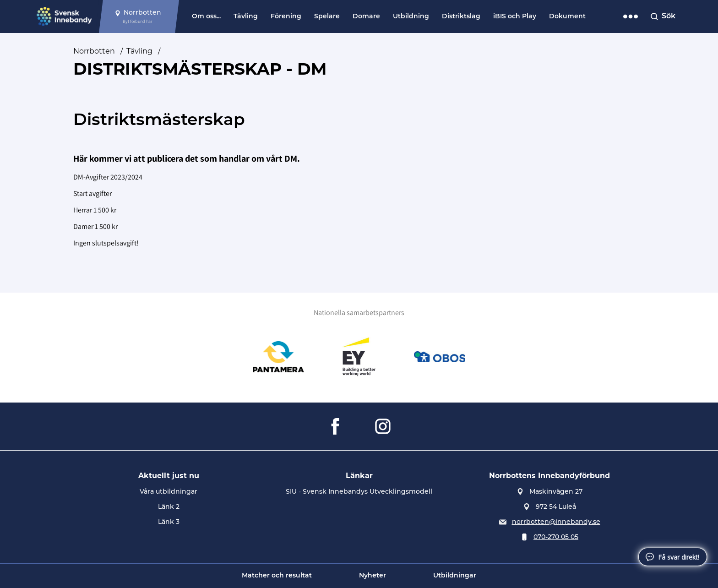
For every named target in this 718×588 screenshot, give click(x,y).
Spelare (327, 17)
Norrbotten (94, 51)
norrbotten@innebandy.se (556, 522)
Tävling (246, 17)
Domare (366, 17)
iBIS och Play (515, 17)
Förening (286, 17)
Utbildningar (455, 576)
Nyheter (373, 576)
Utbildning (411, 17)
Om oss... (206, 17)
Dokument (567, 17)
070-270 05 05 (556, 537)
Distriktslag (461, 17)
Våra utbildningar (169, 492)
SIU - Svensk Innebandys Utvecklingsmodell (359, 492)
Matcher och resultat (277, 576)
